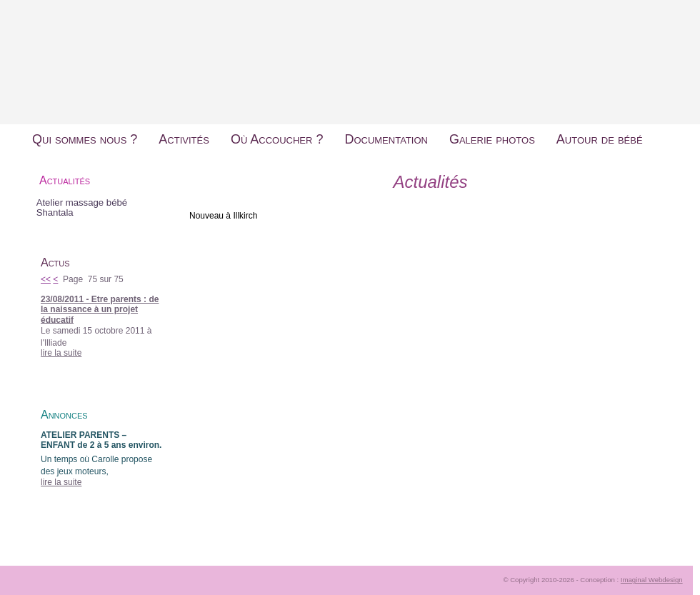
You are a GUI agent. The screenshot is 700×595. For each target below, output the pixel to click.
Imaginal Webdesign (652, 580)
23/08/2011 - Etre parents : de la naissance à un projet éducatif (100, 310)
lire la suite (61, 353)
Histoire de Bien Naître (350, 49)
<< (46, 279)
